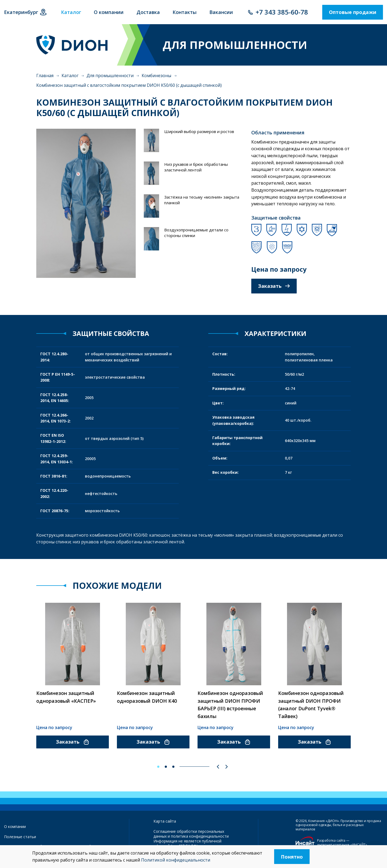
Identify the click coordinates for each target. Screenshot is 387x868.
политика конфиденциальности (200, 836)
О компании (15, 826)
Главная (45, 76)
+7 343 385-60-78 (282, 12)
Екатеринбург (21, 12)
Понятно (292, 857)
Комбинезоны (156, 76)
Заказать (274, 286)
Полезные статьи (20, 837)
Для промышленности (110, 76)
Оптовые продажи (353, 12)
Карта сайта (165, 821)
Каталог (70, 76)
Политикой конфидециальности (176, 860)
